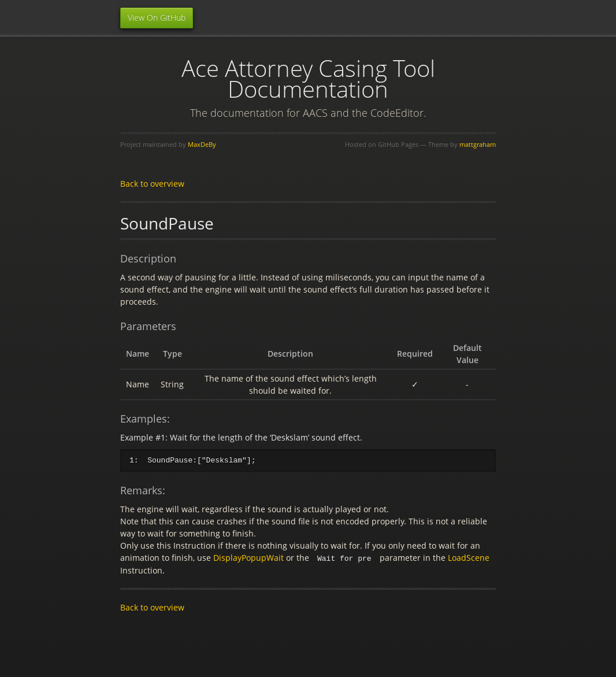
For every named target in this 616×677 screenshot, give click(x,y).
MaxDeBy (202, 144)
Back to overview (152, 184)
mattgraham (478, 144)
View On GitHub (157, 18)
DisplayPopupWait (248, 558)
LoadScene (469, 558)
